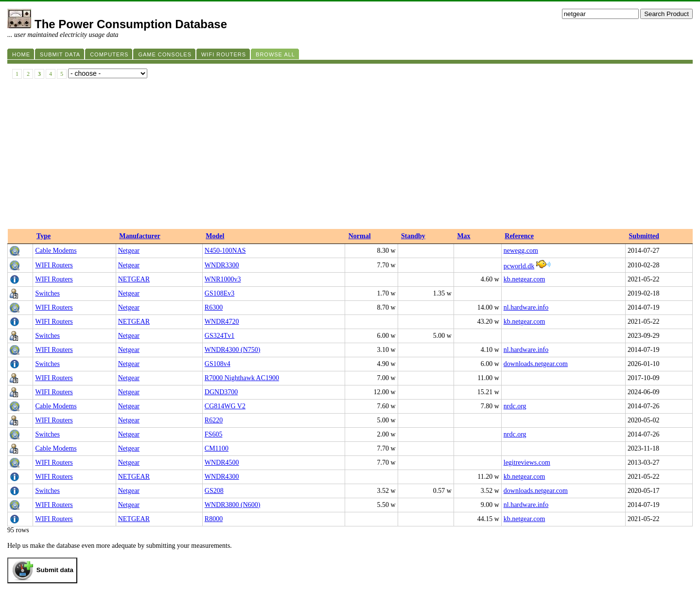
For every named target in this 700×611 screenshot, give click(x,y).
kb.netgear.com (525, 279)
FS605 (214, 434)
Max (464, 236)
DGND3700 (221, 392)
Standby (413, 236)
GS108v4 (218, 364)
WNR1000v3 (223, 279)
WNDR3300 (222, 265)
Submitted (644, 236)
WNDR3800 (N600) (233, 505)
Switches (47, 293)
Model (215, 236)
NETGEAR (134, 279)
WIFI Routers (54, 265)
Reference (519, 236)
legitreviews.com (527, 463)
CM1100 (217, 448)
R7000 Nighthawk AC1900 (242, 378)
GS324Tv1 (219, 336)
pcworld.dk (519, 266)
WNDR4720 (222, 322)
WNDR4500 (222, 463)
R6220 (214, 420)
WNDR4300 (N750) (233, 350)
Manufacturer (140, 236)
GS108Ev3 (219, 293)
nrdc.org (515, 406)
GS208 (214, 491)
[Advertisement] (350, 156)
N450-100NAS (225, 251)
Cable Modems (56, 251)
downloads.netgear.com (536, 364)
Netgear (129, 251)
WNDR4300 (222, 477)
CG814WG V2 (225, 406)
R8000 (214, 519)
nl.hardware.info (526, 307)
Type (44, 236)
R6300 (214, 307)
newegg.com (521, 251)
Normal (360, 236)
